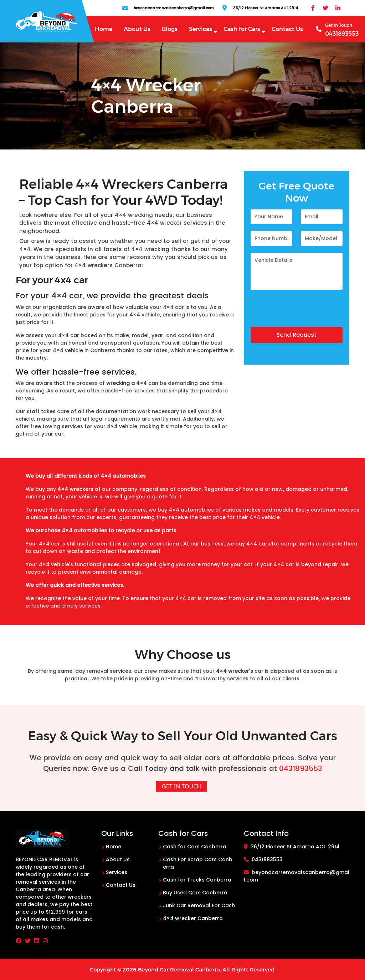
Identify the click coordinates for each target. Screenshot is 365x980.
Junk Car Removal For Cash (199, 905)
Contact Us (287, 29)
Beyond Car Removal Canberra (179, 969)
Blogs (170, 29)
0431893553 (301, 768)
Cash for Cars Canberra (195, 847)
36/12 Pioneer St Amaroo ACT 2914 (292, 847)
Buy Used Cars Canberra (195, 893)
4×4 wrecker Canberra (193, 918)
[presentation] (305, 313)
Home (104, 29)
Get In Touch (181, 786)
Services (201, 29)
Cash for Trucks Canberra (197, 880)
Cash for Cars (242, 29)
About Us (137, 29)
